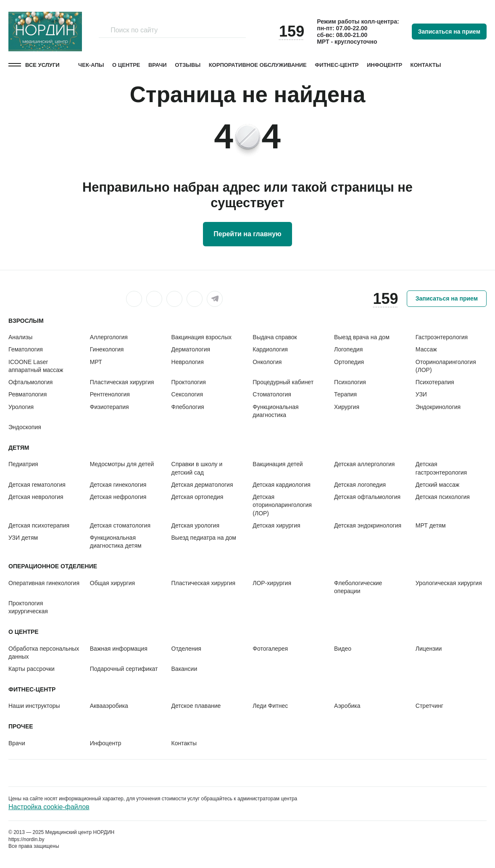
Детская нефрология (118, 497)
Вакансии (184, 669)
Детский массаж (437, 485)
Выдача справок (275, 337)
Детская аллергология (364, 464)
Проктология (189, 382)
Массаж (426, 349)
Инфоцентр (384, 65)
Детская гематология (37, 485)
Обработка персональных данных (44, 653)
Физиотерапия (109, 407)
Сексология (187, 394)
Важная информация (119, 649)
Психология (350, 382)
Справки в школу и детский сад (197, 468)
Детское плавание (196, 706)
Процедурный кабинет (283, 382)
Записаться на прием (449, 32)
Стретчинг (429, 706)
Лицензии (429, 649)
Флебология (188, 407)
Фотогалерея (270, 649)
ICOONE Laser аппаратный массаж (36, 366)
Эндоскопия (25, 427)
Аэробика (347, 706)
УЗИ (421, 394)
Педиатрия (23, 464)
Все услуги (42, 65)
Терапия (345, 394)
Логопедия (348, 349)
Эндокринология (438, 407)
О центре (126, 65)
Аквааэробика (109, 706)
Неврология (188, 362)
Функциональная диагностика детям (116, 542)
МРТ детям (431, 525)
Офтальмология (30, 382)
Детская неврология (36, 497)
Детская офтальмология (367, 497)
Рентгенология (110, 394)
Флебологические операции (358, 587)
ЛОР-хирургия (272, 583)
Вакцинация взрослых (201, 337)
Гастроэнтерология (442, 337)
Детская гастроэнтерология (441, 468)
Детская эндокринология (368, 525)
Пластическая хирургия (122, 382)
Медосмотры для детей (122, 464)
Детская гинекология (118, 485)
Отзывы (188, 65)
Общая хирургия (112, 583)
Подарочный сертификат (124, 669)
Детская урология (195, 525)
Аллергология (109, 337)
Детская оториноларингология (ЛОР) (282, 505)
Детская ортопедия (197, 497)
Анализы (20, 337)
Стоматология (272, 394)
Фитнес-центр (337, 65)
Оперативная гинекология (44, 583)
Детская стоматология (120, 525)
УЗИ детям (23, 538)
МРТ (96, 362)
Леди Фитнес (270, 706)
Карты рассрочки (32, 669)
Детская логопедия (360, 485)
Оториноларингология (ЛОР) (446, 366)
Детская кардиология (282, 485)
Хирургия (347, 407)
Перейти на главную (247, 234)
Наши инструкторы (34, 706)
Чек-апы (91, 65)
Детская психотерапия (39, 525)
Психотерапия (435, 382)
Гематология (26, 349)
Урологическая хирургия (449, 583)
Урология (21, 407)
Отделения (186, 649)
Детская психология (443, 497)
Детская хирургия (276, 525)
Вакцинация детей (278, 464)
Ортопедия (349, 362)
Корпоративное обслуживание (258, 65)
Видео (343, 649)
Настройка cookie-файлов (49, 807)
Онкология (267, 362)
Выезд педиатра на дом (204, 538)
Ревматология (28, 394)
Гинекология (107, 349)
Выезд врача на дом (362, 337)
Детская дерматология (202, 485)
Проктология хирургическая (28, 607)
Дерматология (191, 349)
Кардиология (270, 349)
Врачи (158, 65)
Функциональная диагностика (275, 411)
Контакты (426, 65)
